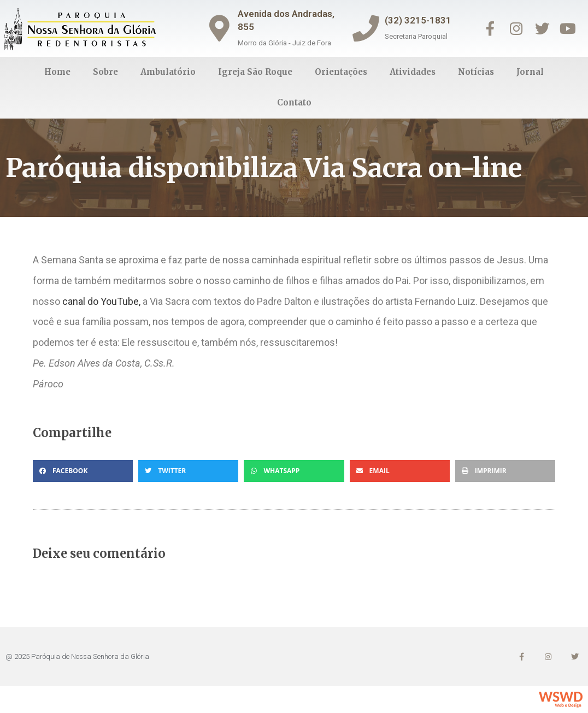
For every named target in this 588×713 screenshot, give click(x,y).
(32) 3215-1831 (419, 20)
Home (57, 72)
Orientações (341, 72)
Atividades (413, 72)
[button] (83, 471)
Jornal (530, 72)
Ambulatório (168, 72)
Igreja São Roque (255, 72)
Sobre (105, 72)
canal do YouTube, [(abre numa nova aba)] (101, 301)
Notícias (476, 72)
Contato (294, 102)
